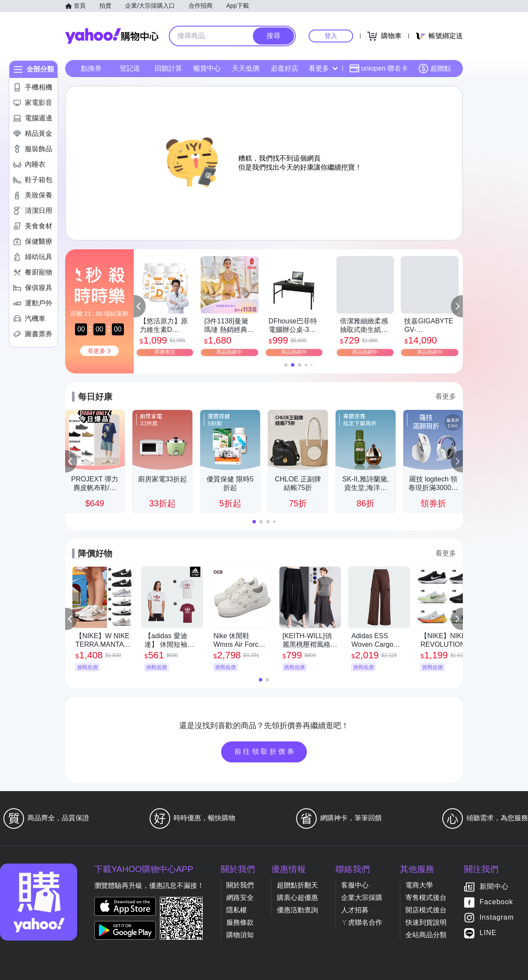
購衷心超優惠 (297, 898)
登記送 (130, 68)
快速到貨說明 (426, 922)
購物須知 (240, 935)
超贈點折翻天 (297, 885)
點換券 (91, 68)
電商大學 (419, 885)
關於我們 (240, 885)
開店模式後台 (426, 910)
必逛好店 (285, 68)
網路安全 (240, 898)
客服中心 (355, 885)
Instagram (497, 918)
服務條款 (240, 922)
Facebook (496, 902)
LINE (488, 933)
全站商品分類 (426, 935)
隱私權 (237, 910)
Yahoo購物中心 (112, 36)
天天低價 (246, 68)
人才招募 (355, 910)
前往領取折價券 (265, 751)
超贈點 (435, 69)
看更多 (323, 68)
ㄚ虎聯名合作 (362, 922)
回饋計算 (168, 68)
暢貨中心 (207, 68)
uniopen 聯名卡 (379, 69)
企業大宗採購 (362, 898)
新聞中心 (494, 887)
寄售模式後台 (426, 898)
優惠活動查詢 (297, 910)
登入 (331, 36)
